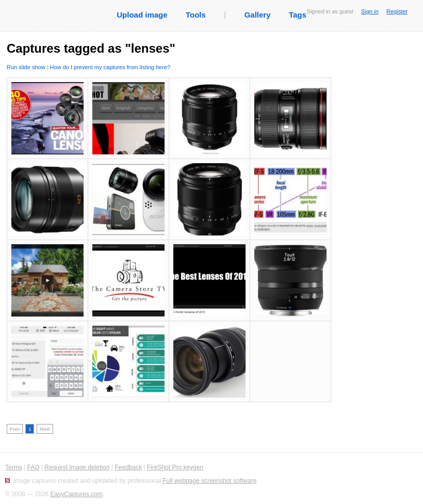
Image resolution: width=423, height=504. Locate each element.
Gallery (258, 15)
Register (397, 11)
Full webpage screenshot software (209, 481)
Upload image (142, 15)
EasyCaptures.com (77, 494)
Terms (14, 467)
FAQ (33, 467)
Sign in (370, 11)
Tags (298, 15)
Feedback (128, 467)
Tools (196, 15)
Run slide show (26, 67)
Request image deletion (77, 467)
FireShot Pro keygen (175, 467)
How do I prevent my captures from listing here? (110, 67)
